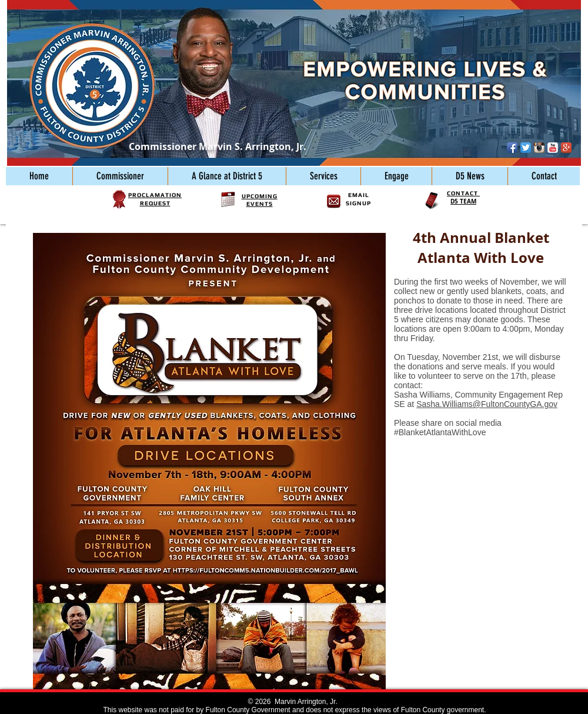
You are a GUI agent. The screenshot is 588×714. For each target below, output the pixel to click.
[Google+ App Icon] (566, 148)
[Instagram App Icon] (539, 148)
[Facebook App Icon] (512, 148)
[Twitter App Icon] (526, 148)
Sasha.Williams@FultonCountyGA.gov (487, 404)
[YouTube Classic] (553, 148)
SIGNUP (358, 203)
